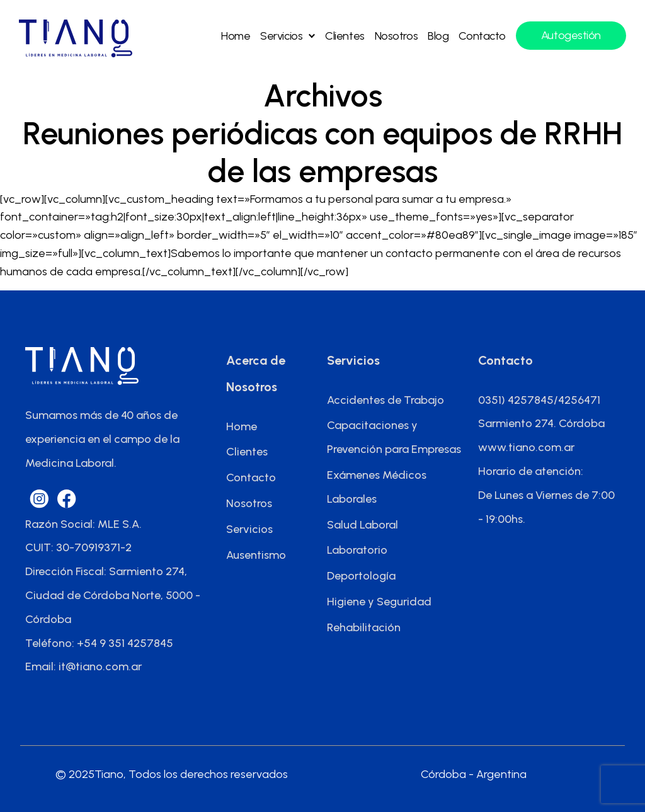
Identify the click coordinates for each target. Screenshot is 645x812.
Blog (438, 36)
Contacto (482, 36)
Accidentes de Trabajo (385, 400)
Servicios (281, 36)
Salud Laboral (362, 525)
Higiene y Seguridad (379, 602)
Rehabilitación (364, 627)
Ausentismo (256, 555)
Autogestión (571, 36)
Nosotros (396, 36)
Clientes (345, 36)
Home (236, 36)
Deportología (361, 576)
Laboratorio (357, 550)
